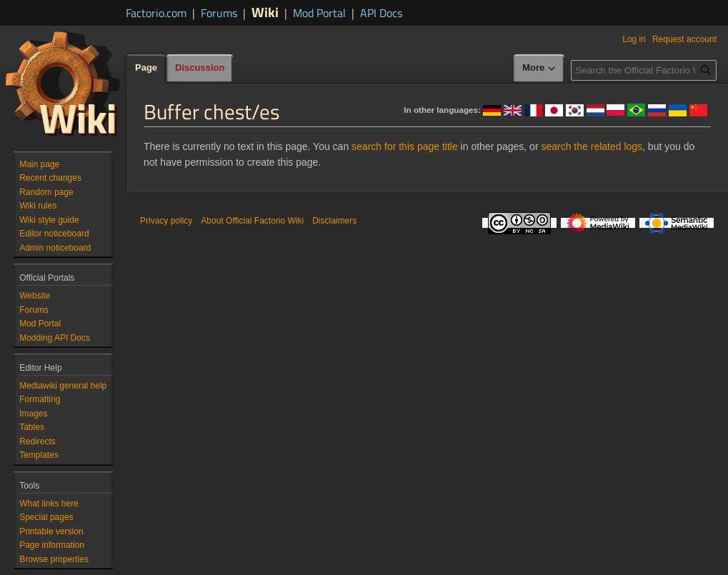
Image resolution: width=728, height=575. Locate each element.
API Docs (381, 13)
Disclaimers (334, 221)
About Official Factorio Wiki (252, 221)
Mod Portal (319, 13)
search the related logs (592, 146)
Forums (219, 13)
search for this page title (405, 146)
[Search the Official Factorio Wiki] (644, 70)
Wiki (265, 12)
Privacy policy (166, 221)
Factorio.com (156, 13)
